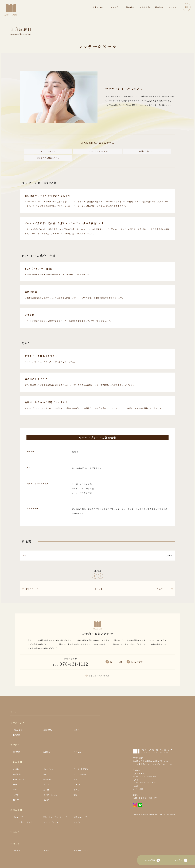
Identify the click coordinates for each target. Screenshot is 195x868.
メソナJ (77, 822)
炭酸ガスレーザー (81, 817)
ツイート (100, 576)
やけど (16, 790)
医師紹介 (17, 735)
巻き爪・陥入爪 (50, 795)
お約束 (76, 730)
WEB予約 (152, 860)
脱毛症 (16, 800)
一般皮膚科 (16, 762)
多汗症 (46, 800)
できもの (77, 785)
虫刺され (17, 774)
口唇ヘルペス (19, 779)
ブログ (46, 850)
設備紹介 (47, 752)
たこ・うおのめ (80, 774)
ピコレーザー (19, 817)
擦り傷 (46, 790)
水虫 (75, 779)
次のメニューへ (163, 589)
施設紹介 (17, 752)
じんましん (48, 769)
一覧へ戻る (98, 589)
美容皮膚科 (16, 810)
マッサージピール (51, 822)
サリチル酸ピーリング (23, 822)
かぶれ (16, 769)
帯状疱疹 (47, 779)
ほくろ (46, 785)
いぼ (15, 785)
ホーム (14, 712)
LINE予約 (180, 860)
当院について (17, 723)
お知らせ (15, 844)
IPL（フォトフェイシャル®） (56, 817)
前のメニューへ (32, 589)
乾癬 (75, 795)
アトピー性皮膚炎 (81, 769)
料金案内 (15, 832)
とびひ (16, 795)
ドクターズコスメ (81, 850)
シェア (95, 576)
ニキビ (46, 774)
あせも (76, 790)
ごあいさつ (18, 730)
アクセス (77, 752)
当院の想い (48, 730)
